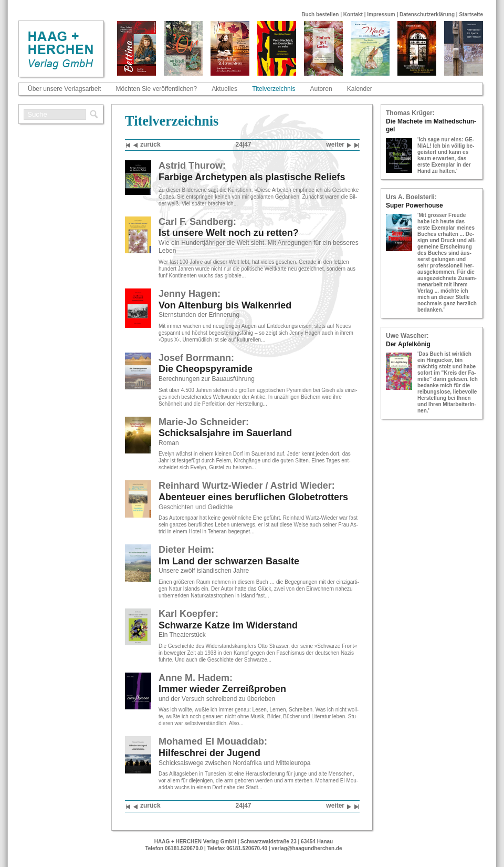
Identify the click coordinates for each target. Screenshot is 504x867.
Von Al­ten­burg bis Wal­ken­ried (225, 305)
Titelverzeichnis (274, 89)
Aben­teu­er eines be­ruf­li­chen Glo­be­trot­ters (253, 497)
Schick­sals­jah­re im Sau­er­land (225, 433)
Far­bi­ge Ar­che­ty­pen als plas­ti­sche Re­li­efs (252, 177)
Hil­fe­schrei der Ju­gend (209, 753)
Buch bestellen (320, 14)
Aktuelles (224, 89)
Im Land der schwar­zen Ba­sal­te (229, 561)
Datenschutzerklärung (427, 14)
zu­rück (147, 145)
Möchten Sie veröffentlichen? (157, 89)
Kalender (360, 89)
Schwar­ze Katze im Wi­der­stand (228, 625)
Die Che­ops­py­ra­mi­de (206, 369)
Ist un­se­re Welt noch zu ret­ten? (229, 233)
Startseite (471, 14)
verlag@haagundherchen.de (307, 848)
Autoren (321, 89)
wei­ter (339, 145)
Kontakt (353, 14)
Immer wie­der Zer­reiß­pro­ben (222, 689)
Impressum (381, 14)
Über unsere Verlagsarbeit (64, 89)
